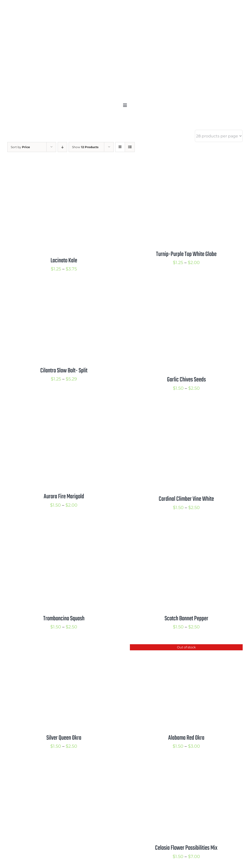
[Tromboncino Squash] (64, 529)
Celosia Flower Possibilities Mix (186, 848)
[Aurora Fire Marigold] (64, 409)
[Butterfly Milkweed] (64, 767)
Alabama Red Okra (186, 738)
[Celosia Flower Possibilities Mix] (186, 767)
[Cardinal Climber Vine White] (186, 409)
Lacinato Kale (64, 261)
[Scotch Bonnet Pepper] (186, 529)
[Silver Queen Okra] (64, 648)
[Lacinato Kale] (64, 171)
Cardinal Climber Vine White (186, 499)
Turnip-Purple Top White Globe (186, 254)
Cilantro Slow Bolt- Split (64, 371)
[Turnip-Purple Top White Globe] (186, 171)
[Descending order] (62, 147)
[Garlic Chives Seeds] (186, 290)
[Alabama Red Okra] (186, 648)
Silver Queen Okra (64, 738)
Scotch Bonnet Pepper (186, 619)
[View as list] (130, 147)
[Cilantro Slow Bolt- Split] (64, 290)
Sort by (20, 147)
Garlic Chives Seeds (186, 380)
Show (85, 147)
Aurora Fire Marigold (64, 497)
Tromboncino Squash (64, 619)
